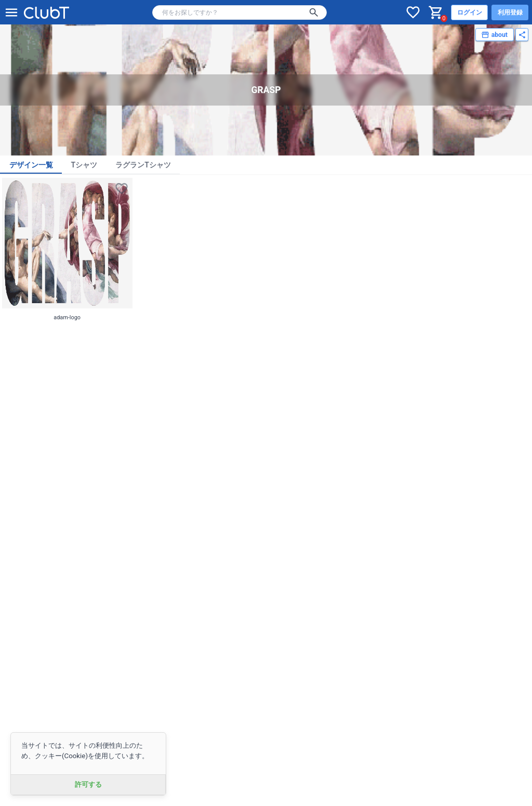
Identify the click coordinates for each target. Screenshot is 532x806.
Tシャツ (84, 165)
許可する (88, 784)
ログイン (470, 12)
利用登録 (510, 12)
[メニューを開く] (11, 12)
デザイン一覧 (31, 165)
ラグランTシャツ (143, 165)
